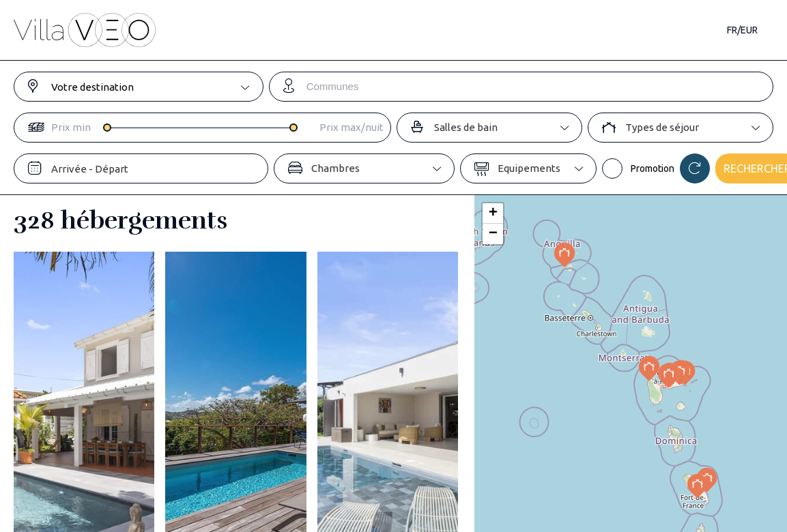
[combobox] (157, 87)
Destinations (315, 30)
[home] (85, 30)
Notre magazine (566, 30)
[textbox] (157, 87)
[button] (697, 486)
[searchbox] (540, 87)
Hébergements (199, 30)
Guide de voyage (437, 30)
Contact (674, 30)
